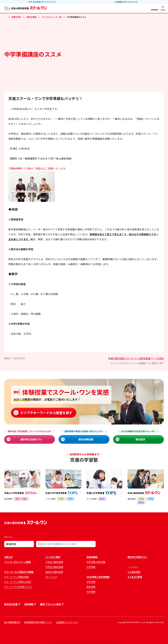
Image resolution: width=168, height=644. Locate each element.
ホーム (5, 17)
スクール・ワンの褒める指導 (17, 582)
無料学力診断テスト (31, 439)
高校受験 (91, 587)
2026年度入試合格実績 (98, 577)
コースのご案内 (53, 557)
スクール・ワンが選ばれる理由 (19, 572)
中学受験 (91, 582)
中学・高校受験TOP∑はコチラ (41, 2)
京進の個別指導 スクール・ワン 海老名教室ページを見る (136, 358)
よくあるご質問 (135, 577)
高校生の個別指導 (54, 572)
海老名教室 (31, 17)
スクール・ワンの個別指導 (16, 577)
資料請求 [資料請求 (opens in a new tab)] (140, 439)
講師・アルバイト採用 (50, 604)
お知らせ (8, 557)
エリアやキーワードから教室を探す (46, 413)
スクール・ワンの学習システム (18, 587)
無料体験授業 (86, 439)
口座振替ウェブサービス (67, 622)
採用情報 (29, 604)
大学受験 (91, 567)
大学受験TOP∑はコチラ (125, 2)
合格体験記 (92, 557)
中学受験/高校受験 (96, 562)
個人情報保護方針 (12, 622)
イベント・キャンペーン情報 (17, 562)
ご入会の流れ (134, 572)
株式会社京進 (11, 604)
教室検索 (155, 10)
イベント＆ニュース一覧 (51, 17)
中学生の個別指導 (54, 567)
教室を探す (17, 17)
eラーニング (51, 577)
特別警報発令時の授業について (38, 622)
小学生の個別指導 (54, 562)
